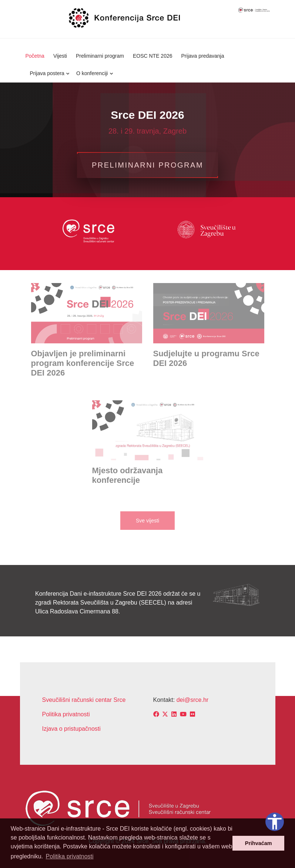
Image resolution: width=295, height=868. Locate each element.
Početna (35, 56)
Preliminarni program (100, 56)
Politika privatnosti (66, 714)
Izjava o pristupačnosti (71, 729)
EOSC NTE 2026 (153, 56)
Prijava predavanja (203, 56)
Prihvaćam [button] (259, 843)
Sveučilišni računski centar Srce (84, 700)
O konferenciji (93, 76)
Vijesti (60, 56)
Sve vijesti (147, 521)
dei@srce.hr (193, 700)
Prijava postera (48, 76)
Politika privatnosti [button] (70, 856)
